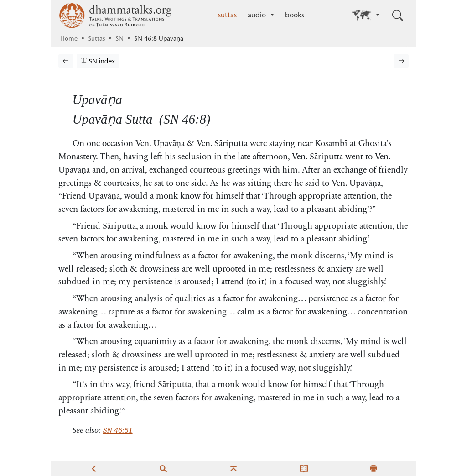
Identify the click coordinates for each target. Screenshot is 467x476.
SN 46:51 (118, 430)
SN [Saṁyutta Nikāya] (119, 39)
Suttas (96, 39)
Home (69, 39)
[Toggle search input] (398, 16)
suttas (227, 16)
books (295, 16)
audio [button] (258, 16)
